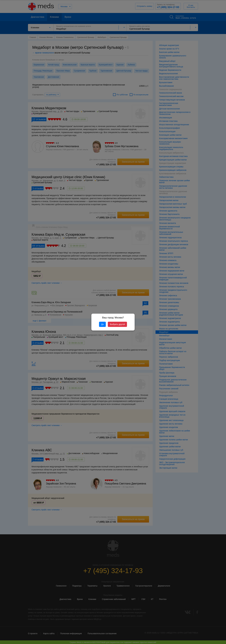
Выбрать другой (117, 324)
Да (102, 324)
